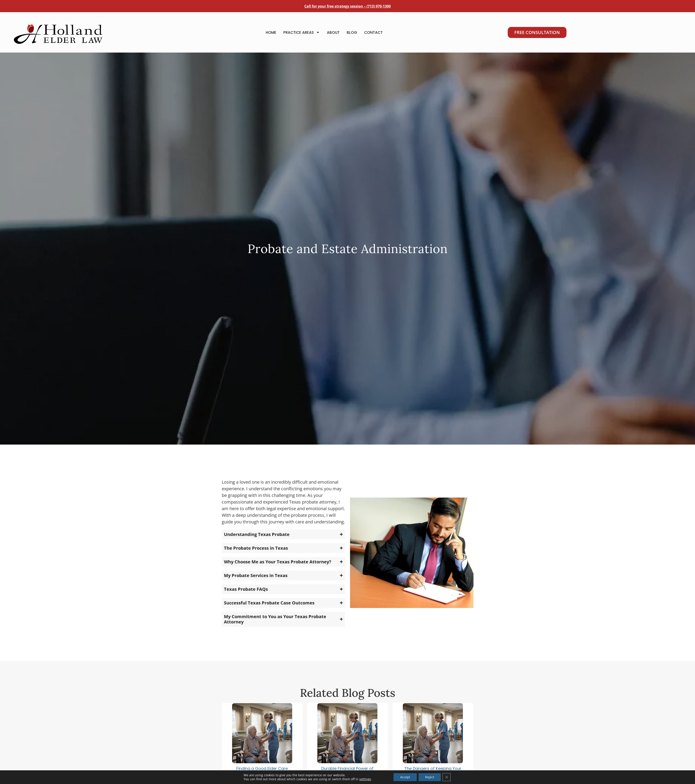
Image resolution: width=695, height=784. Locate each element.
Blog (352, 32)
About (333, 32)
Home (271, 32)
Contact (373, 32)
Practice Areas (302, 32)
